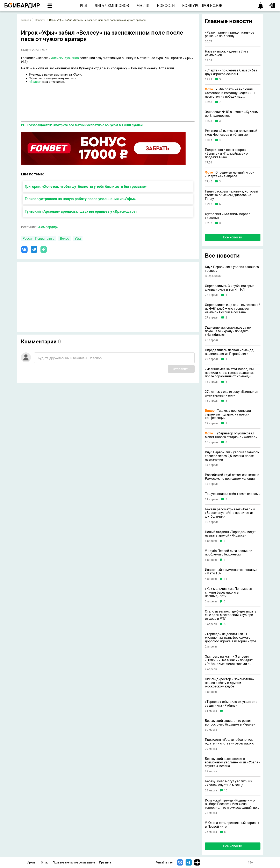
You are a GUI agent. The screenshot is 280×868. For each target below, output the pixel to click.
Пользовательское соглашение (74, 863)
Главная (26, 20)
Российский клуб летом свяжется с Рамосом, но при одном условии (232, 477)
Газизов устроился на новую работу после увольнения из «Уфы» (80, 199)
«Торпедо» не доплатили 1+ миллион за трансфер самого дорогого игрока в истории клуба (231, 638)
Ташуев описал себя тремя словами (233, 494)
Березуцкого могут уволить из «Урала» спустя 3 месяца (228, 783)
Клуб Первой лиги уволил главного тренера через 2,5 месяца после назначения (232, 456)
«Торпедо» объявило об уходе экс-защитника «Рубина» (231, 704)
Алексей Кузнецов (65, 58)
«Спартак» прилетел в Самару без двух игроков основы (231, 72)
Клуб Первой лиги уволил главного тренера (232, 269)
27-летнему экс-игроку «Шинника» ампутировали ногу (231, 394)
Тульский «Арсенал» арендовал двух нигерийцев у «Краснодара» (81, 211)
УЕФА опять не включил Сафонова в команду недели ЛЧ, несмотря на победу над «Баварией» (230, 93)
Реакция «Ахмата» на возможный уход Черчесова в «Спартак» (231, 133)
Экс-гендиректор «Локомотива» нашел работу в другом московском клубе (230, 683)
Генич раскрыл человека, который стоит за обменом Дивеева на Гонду (231, 195)
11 (225, 579)
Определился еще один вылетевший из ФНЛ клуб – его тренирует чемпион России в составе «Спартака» (233, 309)
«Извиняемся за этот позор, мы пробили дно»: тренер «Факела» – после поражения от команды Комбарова (231, 373)
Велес (64, 239)
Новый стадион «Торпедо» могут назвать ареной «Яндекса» (230, 534)
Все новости (233, 237)
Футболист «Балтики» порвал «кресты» (228, 216)
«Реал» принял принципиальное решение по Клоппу (229, 34)
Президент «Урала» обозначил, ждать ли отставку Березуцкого (229, 741)
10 (226, 790)
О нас (45, 863)
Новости (40, 20)
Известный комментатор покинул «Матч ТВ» (231, 572)
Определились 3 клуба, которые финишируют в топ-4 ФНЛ (230, 288)
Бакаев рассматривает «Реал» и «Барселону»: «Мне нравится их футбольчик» (230, 513)
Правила (105, 863)
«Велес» (35, 82)
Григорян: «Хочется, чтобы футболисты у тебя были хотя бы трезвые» (86, 186)
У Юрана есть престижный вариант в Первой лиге (232, 825)
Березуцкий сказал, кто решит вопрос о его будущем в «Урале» (230, 723)
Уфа (78, 239)
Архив (31, 863)
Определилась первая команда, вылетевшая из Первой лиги (229, 352)
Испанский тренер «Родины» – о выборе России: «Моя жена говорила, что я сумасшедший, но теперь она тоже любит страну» (231, 804)
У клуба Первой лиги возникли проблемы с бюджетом (229, 553)
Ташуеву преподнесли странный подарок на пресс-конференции (228, 414)
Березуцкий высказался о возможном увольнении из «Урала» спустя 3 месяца (232, 762)
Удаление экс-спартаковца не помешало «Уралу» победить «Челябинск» (228, 331)
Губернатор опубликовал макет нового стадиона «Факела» (231, 435)
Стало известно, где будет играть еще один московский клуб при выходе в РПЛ (231, 615)
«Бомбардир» (48, 227)
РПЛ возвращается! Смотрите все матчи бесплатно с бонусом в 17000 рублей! (82, 125)
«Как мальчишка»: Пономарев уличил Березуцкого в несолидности (228, 592)
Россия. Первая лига (38, 239)
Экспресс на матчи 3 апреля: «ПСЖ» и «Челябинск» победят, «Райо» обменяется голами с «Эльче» (229, 660)
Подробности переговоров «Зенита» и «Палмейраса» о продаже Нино (226, 153)
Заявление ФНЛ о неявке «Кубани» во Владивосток (232, 114)
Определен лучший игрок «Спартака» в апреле (230, 174)
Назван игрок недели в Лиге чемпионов (227, 53)
